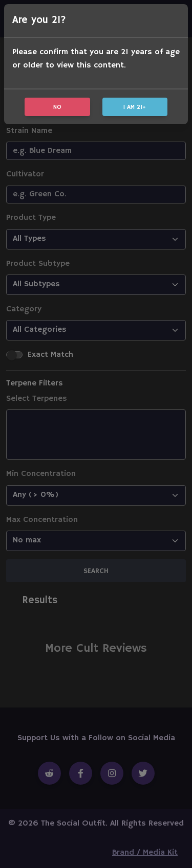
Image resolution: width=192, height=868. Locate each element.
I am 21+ (135, 107)
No (57, 107)
